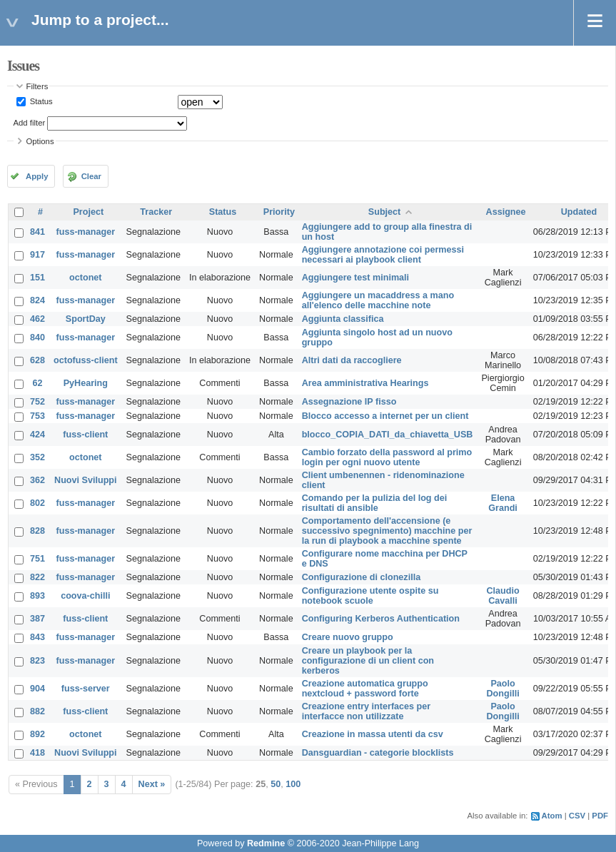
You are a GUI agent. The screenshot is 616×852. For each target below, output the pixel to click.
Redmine (266, 843)
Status (40, 101)
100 (293, 784)
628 (37, 360)
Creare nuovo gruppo (348, 637)
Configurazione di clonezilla (362, 577)
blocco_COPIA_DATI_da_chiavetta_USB (388, 435)
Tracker (156, 212)
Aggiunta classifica (343, 319)
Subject (385, 212)
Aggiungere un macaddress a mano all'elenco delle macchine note (378, 300)
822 (37, 577)
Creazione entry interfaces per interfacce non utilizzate (367, 711)
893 (37, 596)
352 (37, 457)
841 (37, 232)
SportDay (86, 319)
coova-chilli (85, 596)
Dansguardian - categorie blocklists (378, 753)
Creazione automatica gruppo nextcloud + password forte (365, 689)
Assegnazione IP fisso (349, 402)
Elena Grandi (503, 503)
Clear (91, 176)
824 (37, 300)
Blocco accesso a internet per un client (385, 416)
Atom (552, 816)
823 (37, 661)
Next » (152, 784)
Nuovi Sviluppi (85, 480)
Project (88, 212)
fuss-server (86, 689)
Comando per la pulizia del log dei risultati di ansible (375, 503)
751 (37, 559)
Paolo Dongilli (503, 689)
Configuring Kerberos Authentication (381, 619)
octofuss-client (86, 360)
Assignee (506, 212)
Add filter (30, 123)
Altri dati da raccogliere (352, 360)
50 (276, 784)
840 (37, 338)
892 (37, 734)
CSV (577, 816)
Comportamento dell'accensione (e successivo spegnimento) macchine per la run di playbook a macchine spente (387, 531)
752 (37, 402)
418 (37, 753)
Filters (37, 86)
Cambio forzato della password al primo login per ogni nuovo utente (387, 457)
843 (37, 637)
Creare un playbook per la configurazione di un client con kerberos (368, 661)
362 (37, 480)
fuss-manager (86, 232)
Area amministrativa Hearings (365, 383)
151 (37, 278)
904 (37, 689)
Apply (37, 176)
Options (40, 141)
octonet (85, 278)
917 (37, 255)
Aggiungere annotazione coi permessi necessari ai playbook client (383, 255)
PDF (600, 816)
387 (37, 619)
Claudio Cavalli (503, 596)
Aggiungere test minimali (355, 278)
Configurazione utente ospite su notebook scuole (370, 596)
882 (37, 711)
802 (37, 503)
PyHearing (86, 383)
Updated (579, 212)
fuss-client (85, 435)
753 (37, 416)
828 (37, 531)
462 (37, 319)
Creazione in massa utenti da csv (373, 734)
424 (37, 435)
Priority (279, 212)
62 (38, 383)
